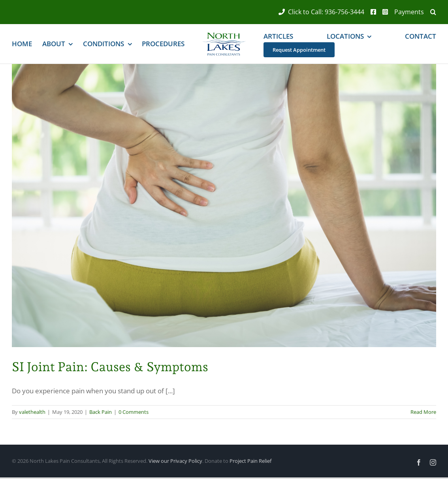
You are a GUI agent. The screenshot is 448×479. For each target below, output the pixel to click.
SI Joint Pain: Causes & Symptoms (110, 367)
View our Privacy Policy (175, 461)
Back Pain (101, 412)
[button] (430, 12)
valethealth (32, 412)
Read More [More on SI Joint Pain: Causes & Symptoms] (423, 412)
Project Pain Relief (250, 461)
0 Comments (134, 412)
